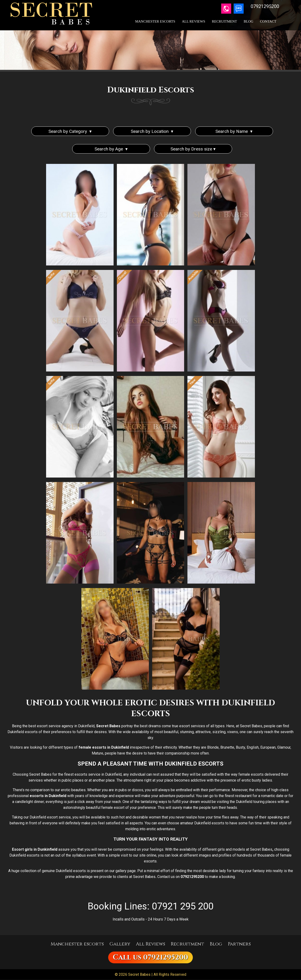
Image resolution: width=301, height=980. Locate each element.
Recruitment (224, 21)
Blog (248, 21)
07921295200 (166, 958)
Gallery (120, 944)
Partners (239, 944)
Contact (268, 21)
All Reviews (194, 21)
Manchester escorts (77, 944)
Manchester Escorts (155, 21)
